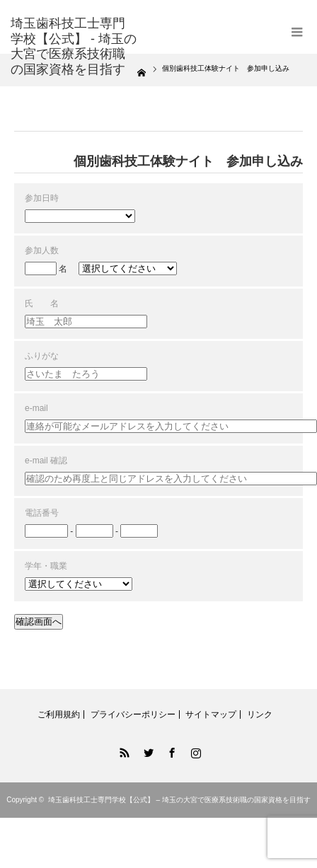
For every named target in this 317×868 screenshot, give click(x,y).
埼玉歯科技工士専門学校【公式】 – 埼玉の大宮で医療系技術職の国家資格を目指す (179, 800)
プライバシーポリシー (133, 714)
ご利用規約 (59, 714)
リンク (260, 714)
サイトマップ (211, 714)
